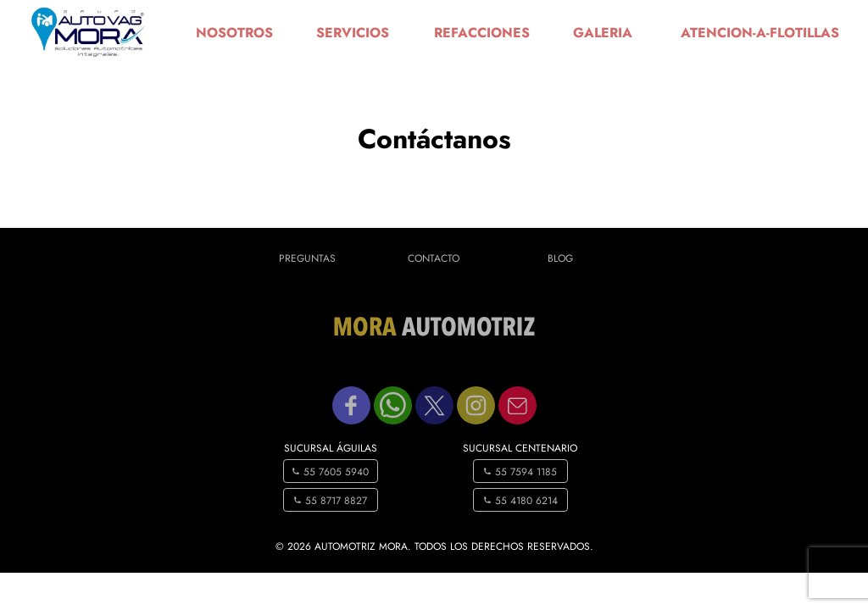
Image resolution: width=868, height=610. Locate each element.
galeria (603, 33)
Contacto (434, 258)
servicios (353, 33)
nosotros (234, 33)
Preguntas (307, 258)
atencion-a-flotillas (760, 33)
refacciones (482, 33)
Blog (560, 258)
